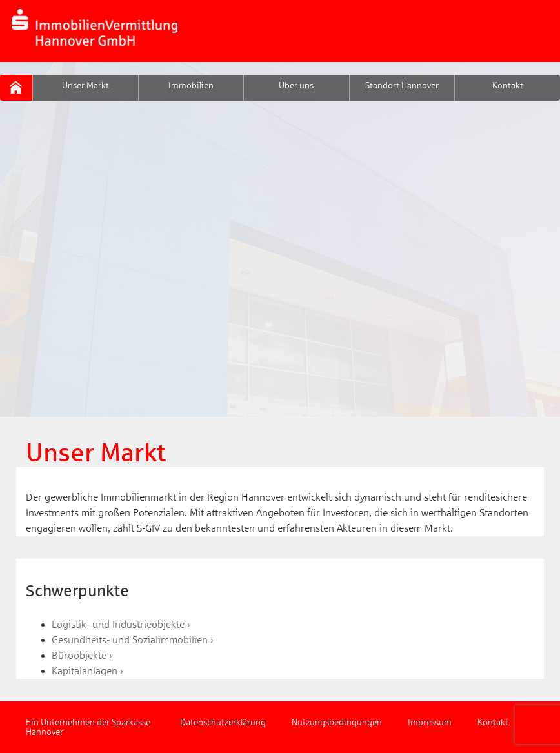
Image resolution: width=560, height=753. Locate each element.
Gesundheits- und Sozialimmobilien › (133, 640)
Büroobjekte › (82, 655)
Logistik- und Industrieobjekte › (121, 624)
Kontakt (508, 85)
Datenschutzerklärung (223, 722)
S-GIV (16, 88)
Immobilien (191, 85)
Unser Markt (85, 85)
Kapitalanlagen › (87, 671)
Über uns (296, 85)
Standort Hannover (402, 85)
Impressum (430, 722)
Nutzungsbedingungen (337, 722)
